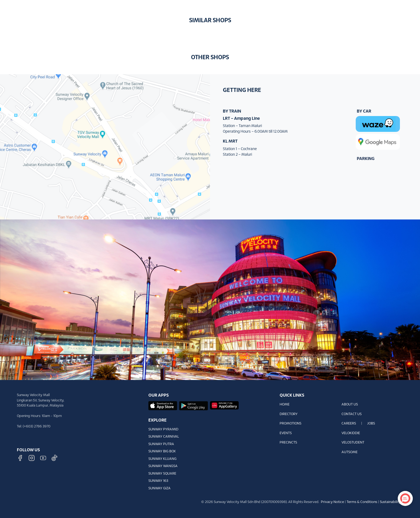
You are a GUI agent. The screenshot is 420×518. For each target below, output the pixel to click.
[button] (408, 8)
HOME (285, 405)
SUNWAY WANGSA (163, 466)
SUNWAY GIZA (160, 489)
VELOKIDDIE (351, 433)
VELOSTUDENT (353, 443)
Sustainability (390, 502)
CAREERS (349, 424)
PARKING (366, 159)
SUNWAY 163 (158, 481)
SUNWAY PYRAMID (163, 430)
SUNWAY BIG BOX (162, 452)
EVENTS (286, 433)
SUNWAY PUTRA (161, 444)
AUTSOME (350, 452)
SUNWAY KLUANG (162, 459)
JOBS (371, 424)
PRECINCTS (288, 443)
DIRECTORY (289, 414)
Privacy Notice (332, 502)
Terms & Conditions (362, 502)
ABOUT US (350, 405)
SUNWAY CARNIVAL (164, 437)
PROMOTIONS (290, 424)
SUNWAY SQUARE (162, 474)
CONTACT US (352, 414)
